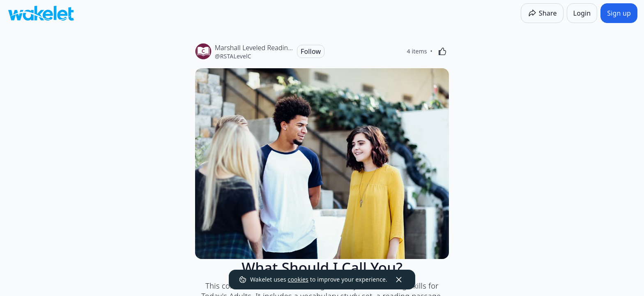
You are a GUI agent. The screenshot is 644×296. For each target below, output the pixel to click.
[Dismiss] (399, 280)
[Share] (542, 13)
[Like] (442, 51)
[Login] (582, 13)
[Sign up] (619, 13)
